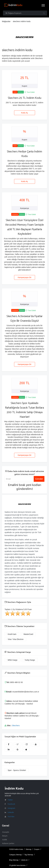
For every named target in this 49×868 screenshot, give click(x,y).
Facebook (11, 804)
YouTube (11, 817)
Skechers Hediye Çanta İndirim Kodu (24, 154)
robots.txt (24, 860)
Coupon (37, 849)
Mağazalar (6, 21)
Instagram (11, 808)
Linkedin (11, 812)
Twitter (10, 800)
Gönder (39, 479)
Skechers (16, 726)
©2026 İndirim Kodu (16, 849)
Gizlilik (5, 840)
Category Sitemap (15, 855)
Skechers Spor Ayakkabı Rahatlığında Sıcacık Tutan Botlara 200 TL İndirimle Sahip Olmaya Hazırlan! (24, 410)
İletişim (5, 836)
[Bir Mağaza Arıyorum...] (25, 13)
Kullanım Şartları (8, 843)
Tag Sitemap (29, 855)
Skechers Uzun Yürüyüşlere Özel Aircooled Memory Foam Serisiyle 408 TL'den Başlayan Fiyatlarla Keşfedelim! (24, 227)
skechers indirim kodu (22, 21)
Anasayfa (6, 832)
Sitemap (28, 849)
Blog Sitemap (14, 860)
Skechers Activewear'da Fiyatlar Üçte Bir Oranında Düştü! (25, 319)
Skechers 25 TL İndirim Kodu (25, 98)
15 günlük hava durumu (17, 865)
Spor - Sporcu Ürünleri (17, 770)
